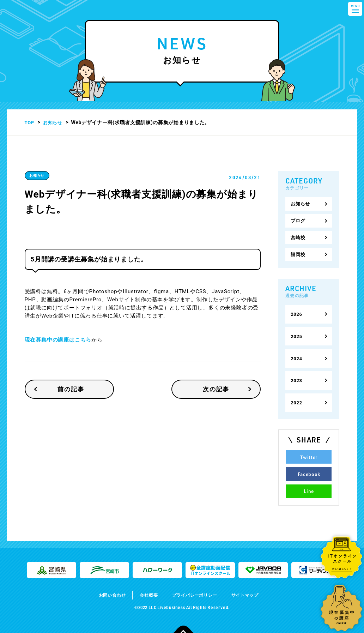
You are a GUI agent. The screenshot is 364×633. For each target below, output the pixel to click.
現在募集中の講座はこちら (58, 340)
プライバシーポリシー (196, 578)
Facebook (309, 459)
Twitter (309, 443)
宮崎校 (298, 234)
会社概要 (145, 578)
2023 (297, 369)
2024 (297, 349)
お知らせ (54, 122)
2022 (297, 390)
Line (309, 475)
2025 (297, 328)
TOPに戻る (183, 623)
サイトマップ (252, 578)
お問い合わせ (105, 578)
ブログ (298, 219)
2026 (297, 308)
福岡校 (298, 250)
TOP (30, 122)
